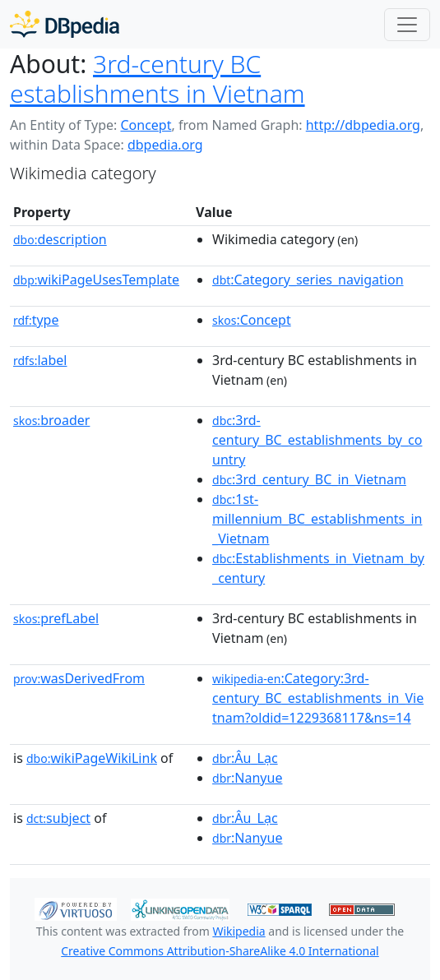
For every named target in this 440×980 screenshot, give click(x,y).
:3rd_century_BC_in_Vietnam (309, 479)
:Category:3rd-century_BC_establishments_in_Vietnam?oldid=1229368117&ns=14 (318, 698)
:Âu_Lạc (245, 758)
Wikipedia (239, 931)
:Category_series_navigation (308, 280)
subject (58, 818)
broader (51, 420)
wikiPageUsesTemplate (96, 280)
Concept (146, 125)
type (36, 320)
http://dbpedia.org (363, 125)
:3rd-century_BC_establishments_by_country (317, 440)
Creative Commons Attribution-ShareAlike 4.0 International (220, 951)
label (40, 360)
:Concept (252, 320)
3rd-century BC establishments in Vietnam (157, 79)
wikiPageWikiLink (92, 758)
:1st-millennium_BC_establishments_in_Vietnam (317, 519)
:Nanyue (247, 778)
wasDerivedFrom (79, 678)
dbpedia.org (165, 145)
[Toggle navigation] (407, 25)
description (60, 239)
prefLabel (56, 618)
